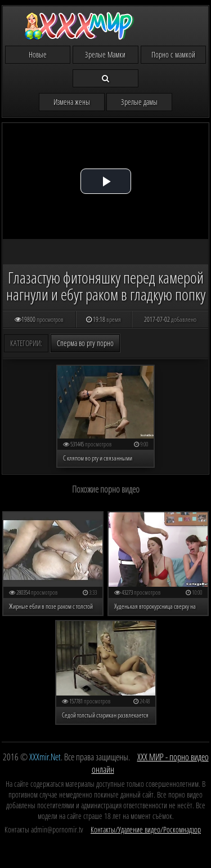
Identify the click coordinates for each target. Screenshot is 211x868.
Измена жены (72, 102)
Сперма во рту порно (85, 343)
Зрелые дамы (139, 102)
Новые (38, 54)
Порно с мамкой (173, 54)
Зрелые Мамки (105, 54)
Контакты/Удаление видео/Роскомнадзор (146, 829)
